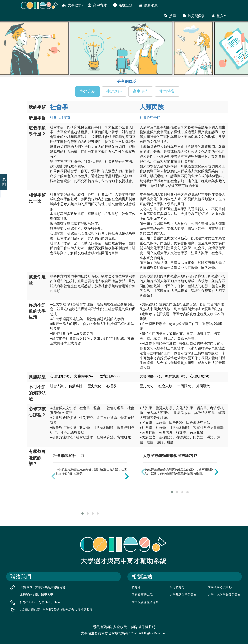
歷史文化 (94, 386)
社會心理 (60, 117)
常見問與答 (194, 16)
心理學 (112, 386)
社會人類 (57, 386)
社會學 (59, 107)
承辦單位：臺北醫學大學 (37, 595)
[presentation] (53, 476)
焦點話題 (123, 5)
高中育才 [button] (98, 5)
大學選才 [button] (73, 5)
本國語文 (184, 386)
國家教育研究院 (142, 595)
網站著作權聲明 (143, 627)
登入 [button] (218, 16)
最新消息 (148, 5)
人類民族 (152, 107)
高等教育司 (177, 587)
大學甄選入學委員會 (183, 595)
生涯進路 (114, 91)
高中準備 (141, 91)
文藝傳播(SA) (84, 376)
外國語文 (203, 386)
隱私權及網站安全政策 (110, 627)
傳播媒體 (76, 386)
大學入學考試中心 (220, 587)
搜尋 (170, 16)
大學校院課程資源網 (145, 602)
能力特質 (167, 91)
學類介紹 (88, 91)
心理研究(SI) (59, 376)
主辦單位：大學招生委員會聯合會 (43, 587)
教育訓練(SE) (109, 376)
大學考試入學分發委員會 (224, 595)
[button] (82, 513)
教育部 (136, 587)
